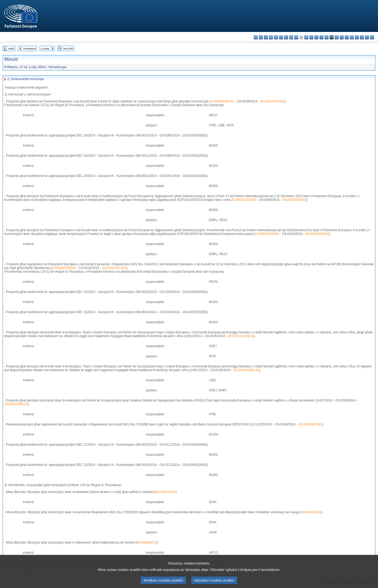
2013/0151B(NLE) (246, 370)
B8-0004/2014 (311, 512)
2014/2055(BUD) (317, 234)
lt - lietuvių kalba (321, 37)
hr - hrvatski (306, 37)
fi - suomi (367, 37)
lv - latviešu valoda (316, 37)
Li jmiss (45, 49)
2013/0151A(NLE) (241, 336)
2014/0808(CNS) (310, 424)
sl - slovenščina (362, 37)
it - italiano (311, 37)
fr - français (296, 37)
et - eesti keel (281, 37)
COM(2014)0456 (244, 200)
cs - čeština (266, 37)
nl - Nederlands (337, 37)
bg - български (256, 37)
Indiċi (11, 49)
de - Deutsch (276, 37)
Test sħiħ (68, 49)
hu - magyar (327, 37)
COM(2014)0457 (64, 268)
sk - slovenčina (357, 37)
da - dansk (271, 37)
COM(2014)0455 (267, 234)
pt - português (347, 37)
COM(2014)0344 (222, 101)
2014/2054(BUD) (294, 200)
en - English (291, 37)
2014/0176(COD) (272, 101)
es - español (261, 37)
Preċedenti (30, 49)
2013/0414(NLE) (16, 404)
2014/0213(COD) (114, 268)
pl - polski (342, 37)
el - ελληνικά (286, 37)
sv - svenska (372, 37)
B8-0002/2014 (165, 492)
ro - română (352, 37)
